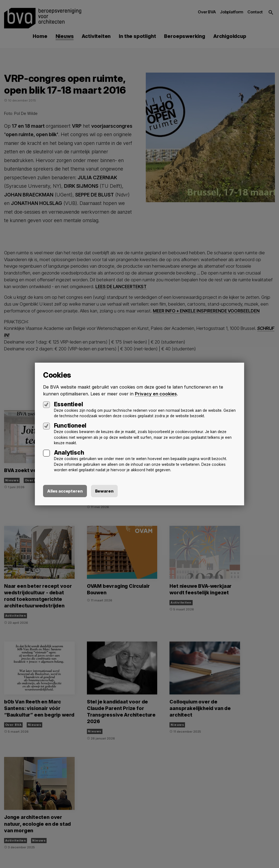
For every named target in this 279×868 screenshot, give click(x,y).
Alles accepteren (65, 491)
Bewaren (104, 491)
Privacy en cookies (156, 394)
